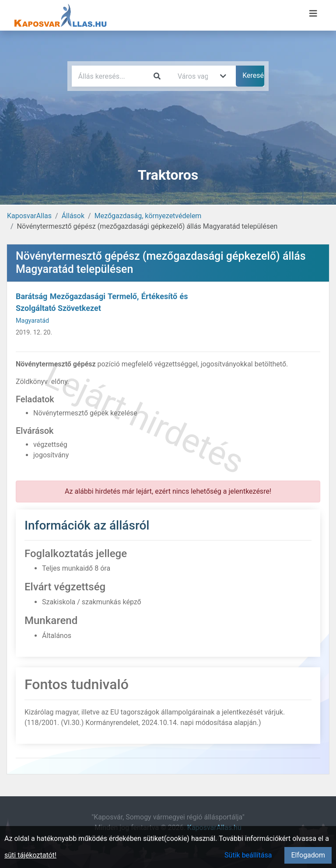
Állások (73, 216)
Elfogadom (308, 855)
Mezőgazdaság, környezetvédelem (148, 216)
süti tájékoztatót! (30, 855)
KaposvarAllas (29, 216)
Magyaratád (32, 321)
